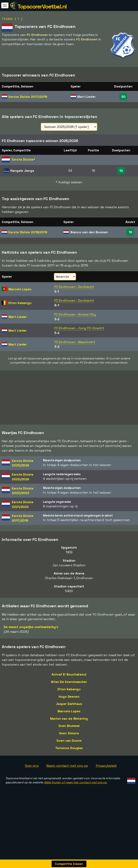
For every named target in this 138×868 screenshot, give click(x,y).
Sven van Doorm (69, 761)
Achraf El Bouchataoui (69, 694)
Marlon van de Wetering (69, 739)
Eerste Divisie (28, 97)
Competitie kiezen (69, 864)
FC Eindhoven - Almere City (75, 314)
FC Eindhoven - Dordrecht (74, 287)
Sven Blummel (69, 746)
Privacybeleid (106, 786)
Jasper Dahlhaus (69, 724)
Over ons (32, 786)
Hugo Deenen (69, 716)
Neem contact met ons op (67, 786)
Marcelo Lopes (69, 731)
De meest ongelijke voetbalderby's (31, 647)
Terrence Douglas (69, 768)
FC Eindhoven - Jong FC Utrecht (79, 328)
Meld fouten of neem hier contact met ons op (75, 802)
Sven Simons (69, 753)
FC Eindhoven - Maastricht (75, 342)
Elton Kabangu (69, 709)
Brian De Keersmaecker (69, 702)
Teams (7, 19)
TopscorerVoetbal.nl (42, 6)
